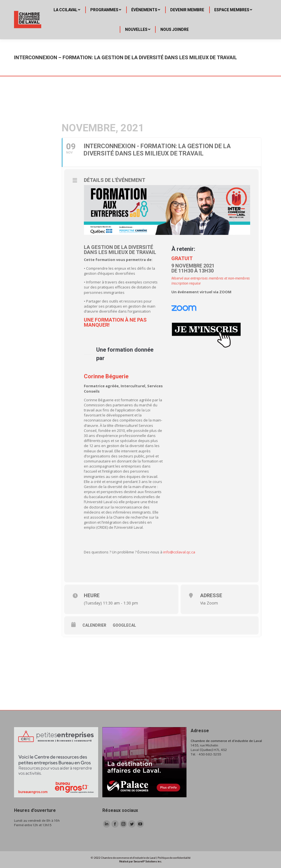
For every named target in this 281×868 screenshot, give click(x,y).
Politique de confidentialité (174, 858)
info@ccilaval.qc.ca (179, 552)
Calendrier (94, 625)
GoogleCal (124, 625)
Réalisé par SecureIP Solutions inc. (140, 861)
